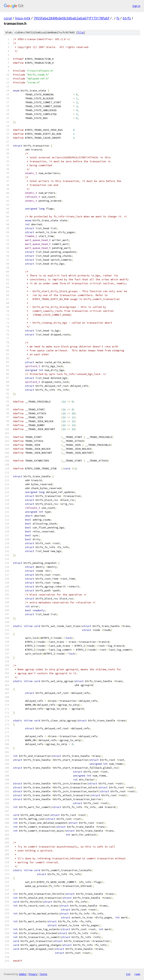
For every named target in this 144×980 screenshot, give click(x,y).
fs (118, 18)
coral (8, 18)
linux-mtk (23, 18)
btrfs (127, 18)
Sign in (136, 6)
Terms (43, 974)
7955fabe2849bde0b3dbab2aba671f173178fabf (71, 18)
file (81, 33)
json (137, 974)
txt (128, 974)
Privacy (33, 974)
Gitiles (23, 974)
